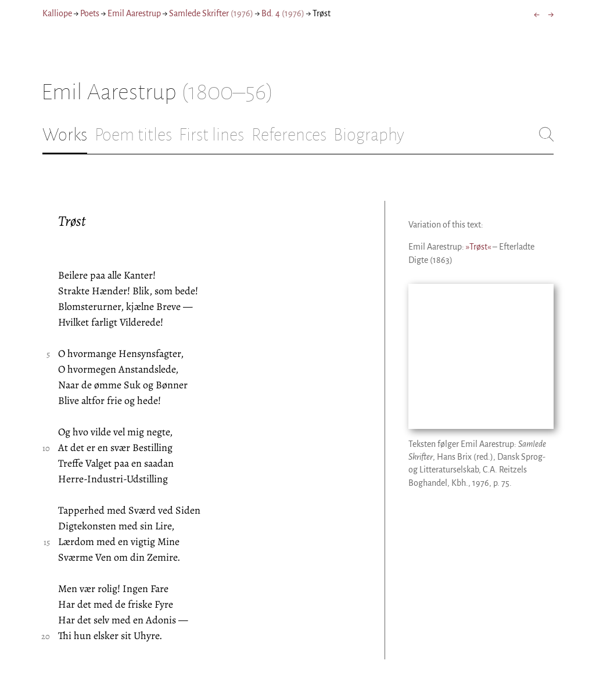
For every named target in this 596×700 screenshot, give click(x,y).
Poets (90, 13)
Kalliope (57, 13)
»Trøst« (478, 247)
